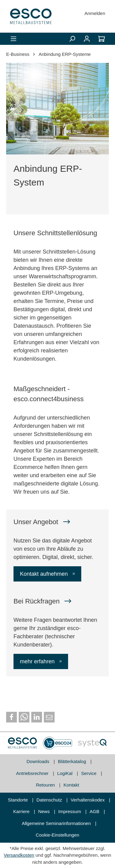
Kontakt (71, 785)
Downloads (38, 761)
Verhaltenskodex (88, 800)
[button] (11, 717)
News (44, 811)
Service (90, 773)
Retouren (46, 785)
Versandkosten (19, 855)
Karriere (22, 811)
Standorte (19, 800)
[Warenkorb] (102, 39)
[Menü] (13, 39)
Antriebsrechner (33, 773)
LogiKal (65, 773)
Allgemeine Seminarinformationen (57, 823)
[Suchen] (72, 39)
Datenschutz (50, 800)
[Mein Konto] (87, 39)
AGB (95, 811)
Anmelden (95, 13)
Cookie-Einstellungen (58, 835)
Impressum (70, 811)
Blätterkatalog (73, 761)
